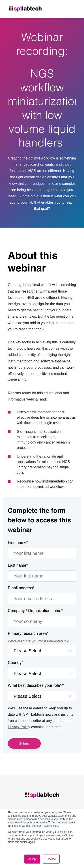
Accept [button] (32, 859)
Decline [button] (51, 859)
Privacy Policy (50, 826)
